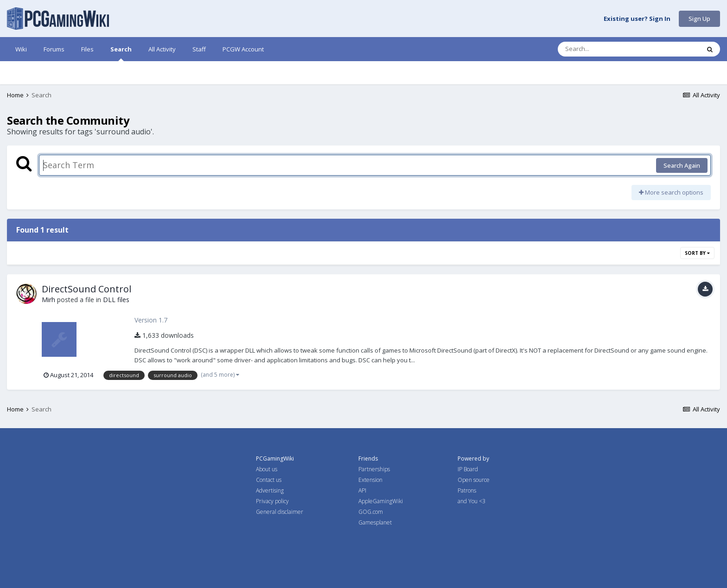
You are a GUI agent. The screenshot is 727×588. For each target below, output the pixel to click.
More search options (671, 192)
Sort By (697, 253)
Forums (54, 49)
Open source (474, 480)
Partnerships (374, 469)
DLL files (116, 300)
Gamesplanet (375, 522)
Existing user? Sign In (637, 19)
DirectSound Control (86, 289)
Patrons (467, 490)
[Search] (605, 49)
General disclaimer (280, 512)
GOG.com (371, 512)
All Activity (162, 49)
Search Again (682, 165)
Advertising (270, 490)
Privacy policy (272, 501)
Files (87, 49)
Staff (199, 49)
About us (267, 469)
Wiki (21, 49)
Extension (370, 480)
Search (121, 53)
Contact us (269, 480)
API (362, 490)
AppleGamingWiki (381, 501)
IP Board (468, 469)
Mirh (48, 300)
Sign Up (699, 19)
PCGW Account (243, 49)
